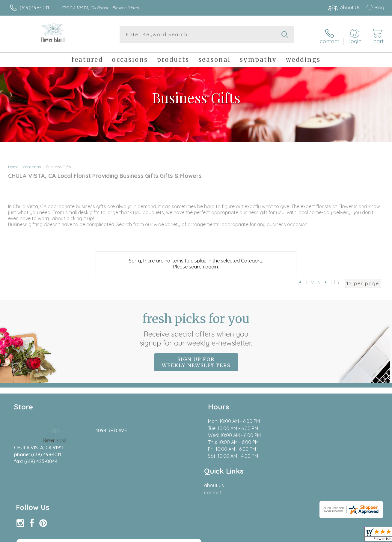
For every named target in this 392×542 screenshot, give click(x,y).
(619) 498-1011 (34, 7)
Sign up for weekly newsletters (196, 360)
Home (13, 164)
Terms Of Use (252, 536)
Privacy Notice (287, 536)
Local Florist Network (330, 536)
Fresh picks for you (196, 327)
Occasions (32, 164)
